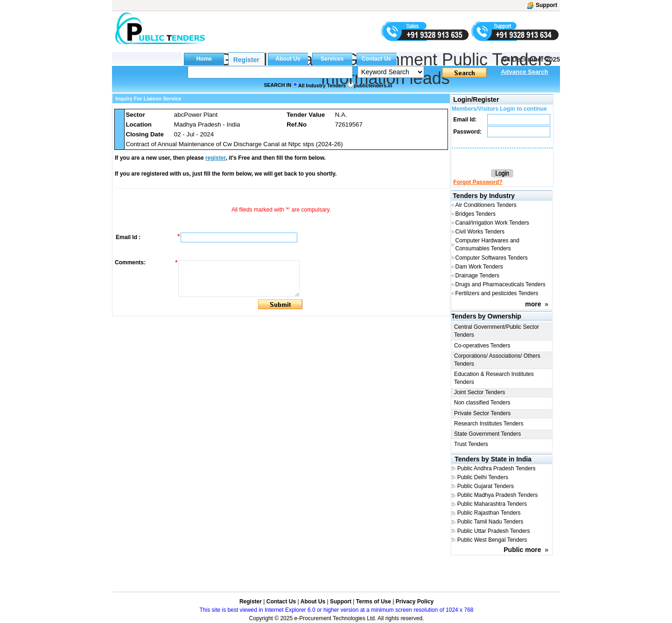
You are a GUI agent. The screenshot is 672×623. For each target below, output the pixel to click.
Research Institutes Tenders (489, 424)
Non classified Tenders (482, 403)
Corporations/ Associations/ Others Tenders (497, 360)
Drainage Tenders (478, 276)
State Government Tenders (487, 434)
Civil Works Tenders (480, 232)
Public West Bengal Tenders (492, 540)
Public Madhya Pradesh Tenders (498, 495)
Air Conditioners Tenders (486, 205)
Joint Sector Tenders (479, 392)
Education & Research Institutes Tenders (494, 378)
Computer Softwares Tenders (492, 258)
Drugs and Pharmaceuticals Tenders (500, 284)
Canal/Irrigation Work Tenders (492, 223)
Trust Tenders (471, 444)
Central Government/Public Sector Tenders (497, 331)
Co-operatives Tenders (482, 346)
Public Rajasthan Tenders (489, 513)
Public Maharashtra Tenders (492, 504)
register (215, 158)
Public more (522, 550)
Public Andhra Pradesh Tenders (497, 468)
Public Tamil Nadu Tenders (490, 522)
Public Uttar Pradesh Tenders (494, 531)
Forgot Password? (478, 182)
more (533, 304)
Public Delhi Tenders (483, 477)
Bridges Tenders (476, 214)
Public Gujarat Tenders (486, 486)
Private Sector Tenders (482, 413)
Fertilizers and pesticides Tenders (497, 293)
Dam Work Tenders (479, 267)
